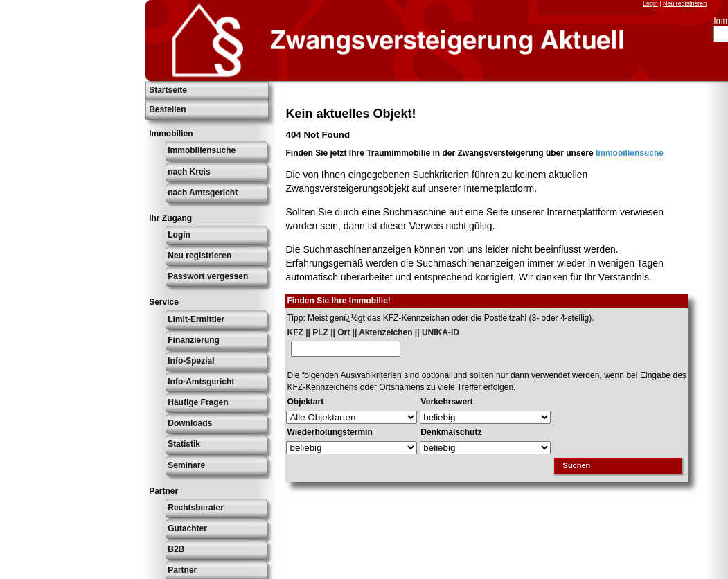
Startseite (168, 90)
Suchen (577, 465)
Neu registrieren (685, 3)
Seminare (186, 465)
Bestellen (167, 109)
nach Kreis (189, 172)
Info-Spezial (191, 361)
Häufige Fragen (198, 402)
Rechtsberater (196, 508)
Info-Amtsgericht (201, 382)
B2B (176, 549)
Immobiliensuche (202, 150)
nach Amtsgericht (203, 193)
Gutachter (187, 528)
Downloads (190, 423)
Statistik (184, 444)
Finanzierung (194, 340)
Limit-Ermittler (196, 319)
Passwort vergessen (208, 276)
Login (650, 3)
